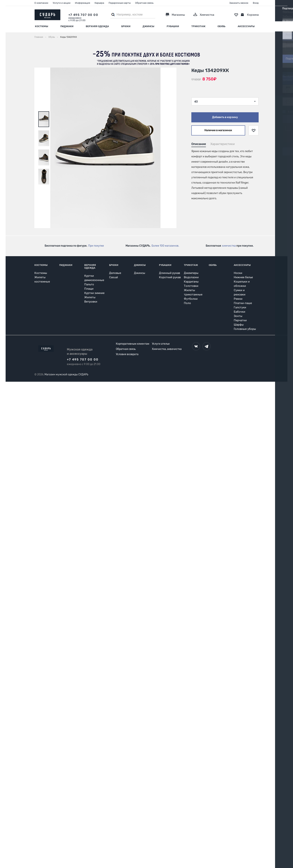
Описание (199, 144)
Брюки (126, 26)
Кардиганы (191, 282)
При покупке (96, 246)
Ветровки (91, 302)
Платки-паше (243, 303)
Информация (82, 3)
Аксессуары (246, 26)
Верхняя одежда (97, 26)
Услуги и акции (62, 3)
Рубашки (173, 26)
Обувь (221, 26)
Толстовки (191, 286)
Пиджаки (67, 26)
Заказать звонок (239, 3)
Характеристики (223, 144)
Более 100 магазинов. (165, 246)
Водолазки (191, 277)
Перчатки (240, 320)
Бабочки (239, 312)
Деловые (115, 273)
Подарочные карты (120, 3)
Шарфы (239, 325)
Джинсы (148, 26)
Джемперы (191, 273)
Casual (114, 277)
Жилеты (90, 297)
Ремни (238, 299)
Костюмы (42, 26)
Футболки (191, 299)
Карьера (99, 3)
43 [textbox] (196, 102)
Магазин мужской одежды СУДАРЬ (66, 374)
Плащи (89, 289)
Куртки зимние (94, 293)
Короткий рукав (170, 277)
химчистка (229, 246)
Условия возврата (127, 354)
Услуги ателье (161, 344)
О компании (41, 3)
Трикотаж (198, 26)
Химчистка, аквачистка (167, 349)
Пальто (89, 284)
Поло (187, 303)
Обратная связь (144, 3)
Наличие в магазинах (218, 130)
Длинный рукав (169, 273)
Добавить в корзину (225, 117)
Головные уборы (245, 329)
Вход (256, 3)
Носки (238, 273)
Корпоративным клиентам (133, 344)
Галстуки (240, 307)
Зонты (238, 316)
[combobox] (225, 101)
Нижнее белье (243, 277)
